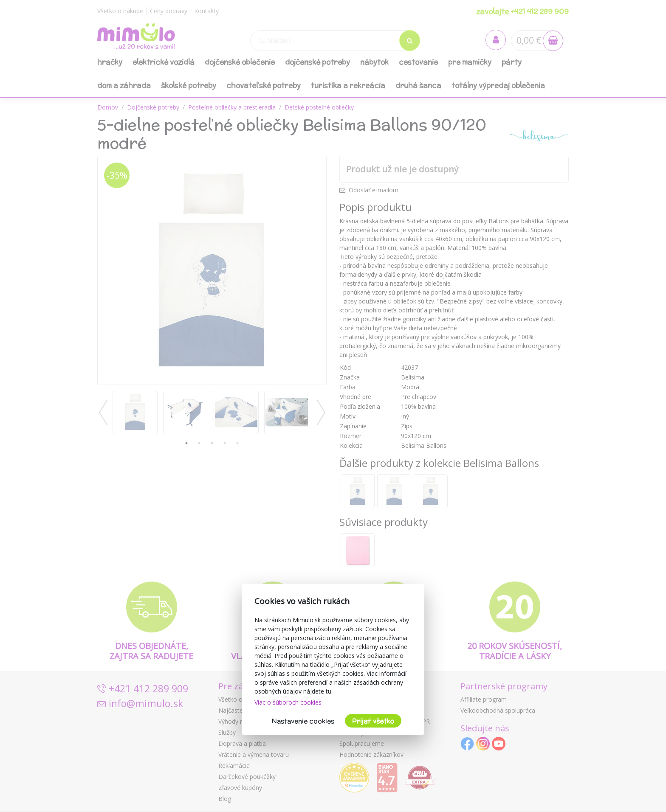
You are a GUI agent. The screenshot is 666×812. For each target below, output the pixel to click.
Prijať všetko (373, 721)
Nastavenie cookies (303, 721)
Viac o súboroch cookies (288, 702)
